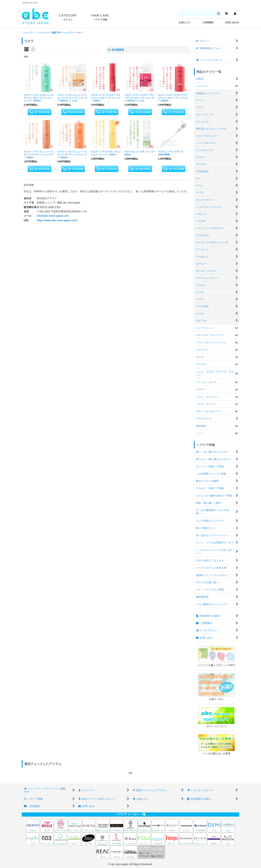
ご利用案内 (208, 23)
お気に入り (185, 23)
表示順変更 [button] (116, 50)
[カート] (226, 14)
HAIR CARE (100, 17)
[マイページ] (235, 14)
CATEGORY (68, 17)
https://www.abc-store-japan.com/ (57, 220)
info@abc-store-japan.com (53, 216)
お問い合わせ (232, 23)
